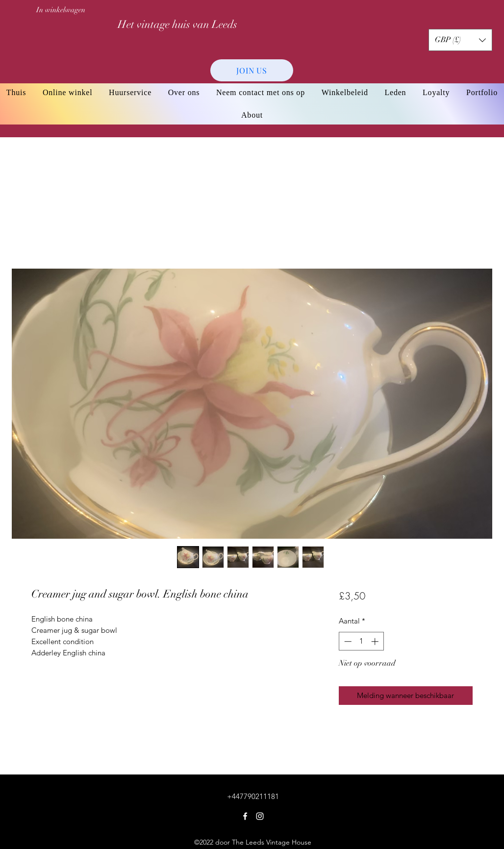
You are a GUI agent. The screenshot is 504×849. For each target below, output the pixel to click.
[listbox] (460, 40)
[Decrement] (347, 641)
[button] (460, 40)
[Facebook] (245, 816)
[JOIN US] (252, 70)
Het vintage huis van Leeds (177, 24)
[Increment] (376, 641)
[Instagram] (260, 816)
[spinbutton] (361, 641)
